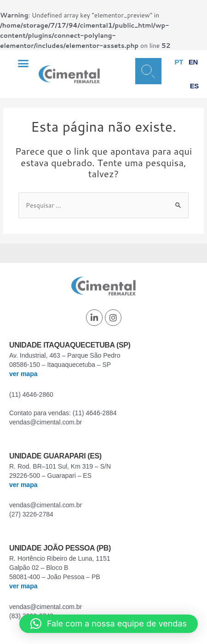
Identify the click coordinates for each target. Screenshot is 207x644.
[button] (23, 63)
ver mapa (23, 374)
